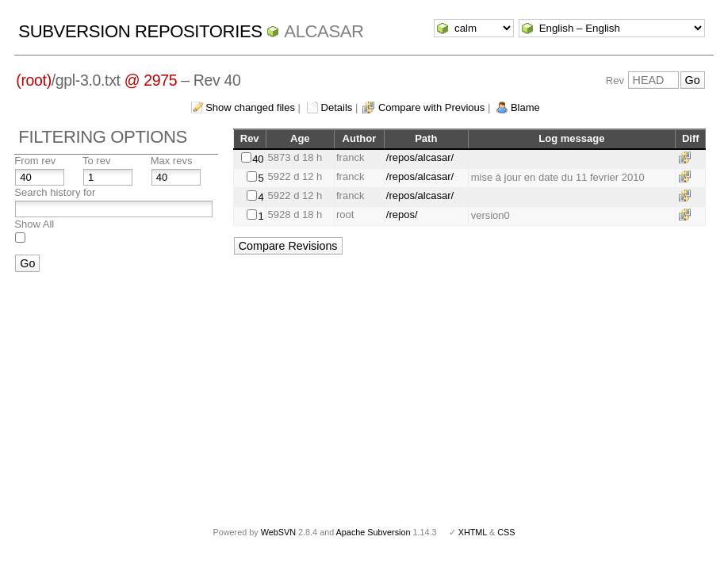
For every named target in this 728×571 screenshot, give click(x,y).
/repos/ (402, 215)
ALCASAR (324, 31)
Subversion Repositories (140, 31)
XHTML (473, 532)
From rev (35, 161)
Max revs (172, 161)
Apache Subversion (374, 532)
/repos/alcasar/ (420, 157)
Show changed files (250, 107)
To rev (96, 161)
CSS (506, 532)
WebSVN (278, 532)
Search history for (55, 192)
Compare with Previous (431, 107)
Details (337, 107)
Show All (34, 224)
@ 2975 (151, 80)
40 (258, 159)
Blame (525, 107)
